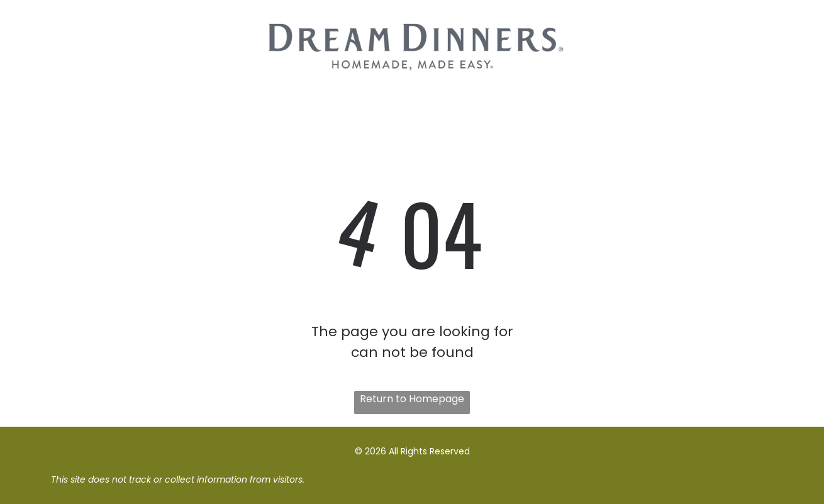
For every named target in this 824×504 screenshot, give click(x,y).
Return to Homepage (412, 399)
